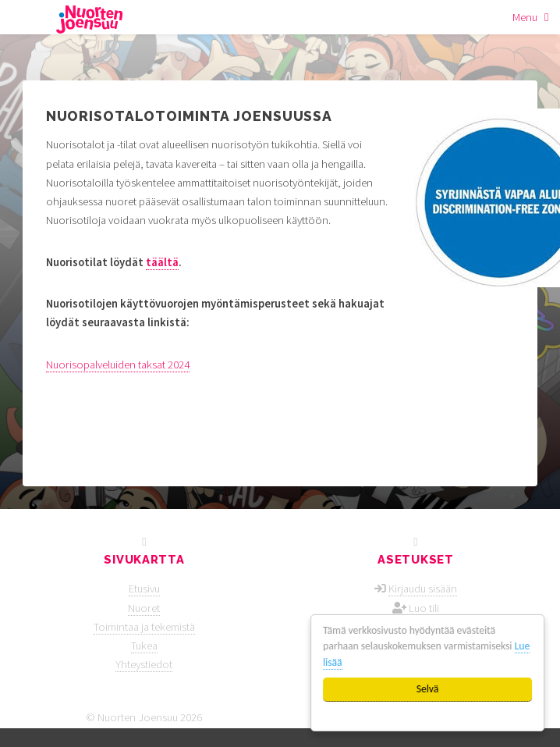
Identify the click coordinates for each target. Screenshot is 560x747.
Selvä (428, 689)
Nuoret (144, 608)
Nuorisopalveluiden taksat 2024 (118, 365)
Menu (525, 17)
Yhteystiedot (144, 664)
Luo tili (424, 608)
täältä (162, 262)
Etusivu (144, 589)
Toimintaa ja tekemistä (144, 627)
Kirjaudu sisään (423, 589)
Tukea (144, 646)
